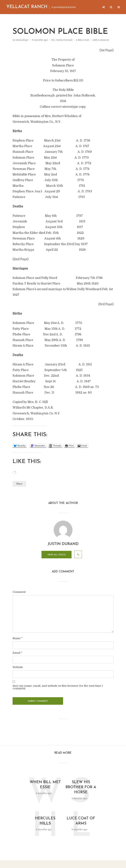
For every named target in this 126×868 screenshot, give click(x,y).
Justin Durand (64, 40)
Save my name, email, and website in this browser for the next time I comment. (58, 687)
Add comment (101, 40)
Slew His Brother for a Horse (81, 787)
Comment (19, 592)
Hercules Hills (45, 821)
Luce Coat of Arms (81, 821)
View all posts (57, 555)
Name (18, 638)
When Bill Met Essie (45, 785)
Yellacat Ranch (27, 7)
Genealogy (22, 40)
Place (19, 484)
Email (17, 653)
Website (18, 667)
